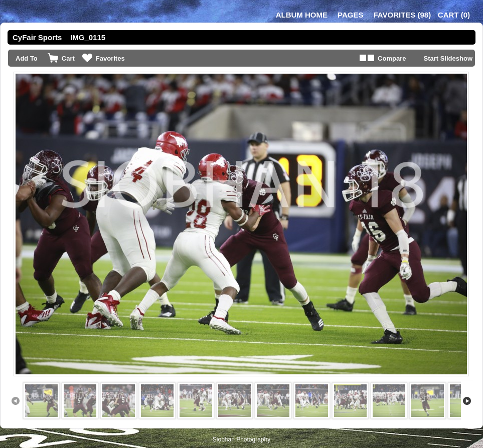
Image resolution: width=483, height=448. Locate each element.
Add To (27, 58)
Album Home (302, 15)
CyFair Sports (37, 37)
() (402, 15)
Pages (350, 15)
